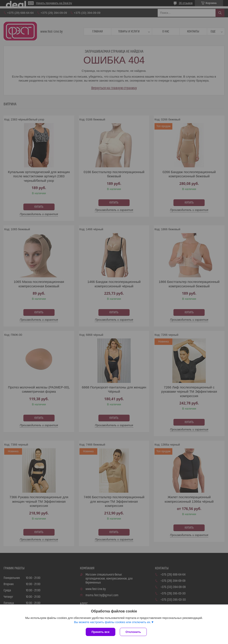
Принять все (101, 632)
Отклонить (133, 632)
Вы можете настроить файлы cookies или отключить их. (112, 622)
